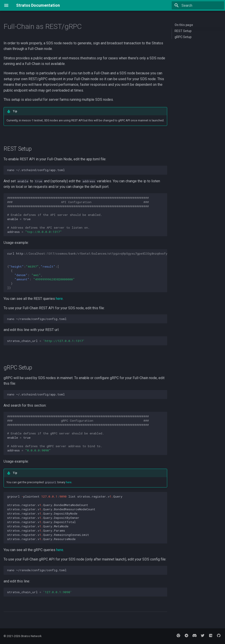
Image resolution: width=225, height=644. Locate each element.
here (59, 299)
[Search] (198, 5)
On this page (184, 25)
